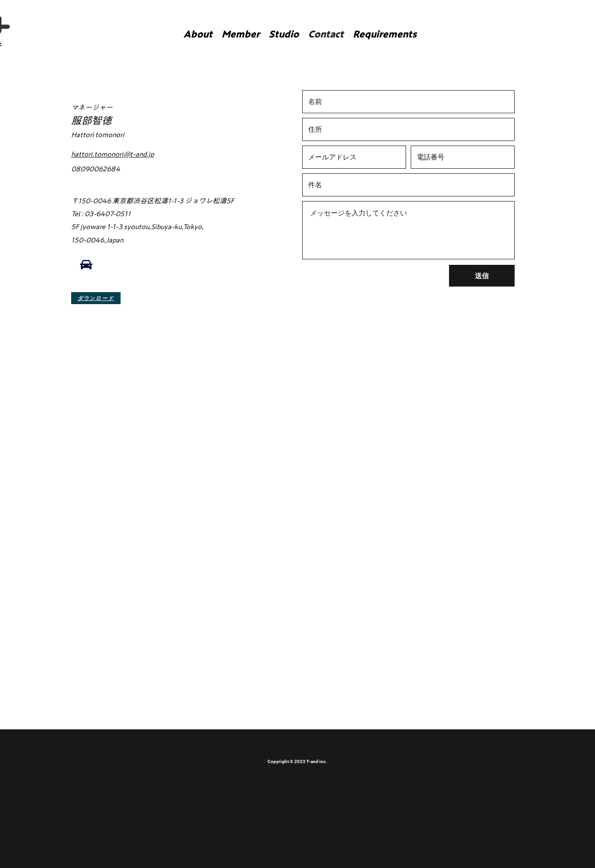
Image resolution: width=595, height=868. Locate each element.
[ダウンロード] (96, 298)
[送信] (482, 276)
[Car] (86, 265)
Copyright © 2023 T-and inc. (297, 761)
